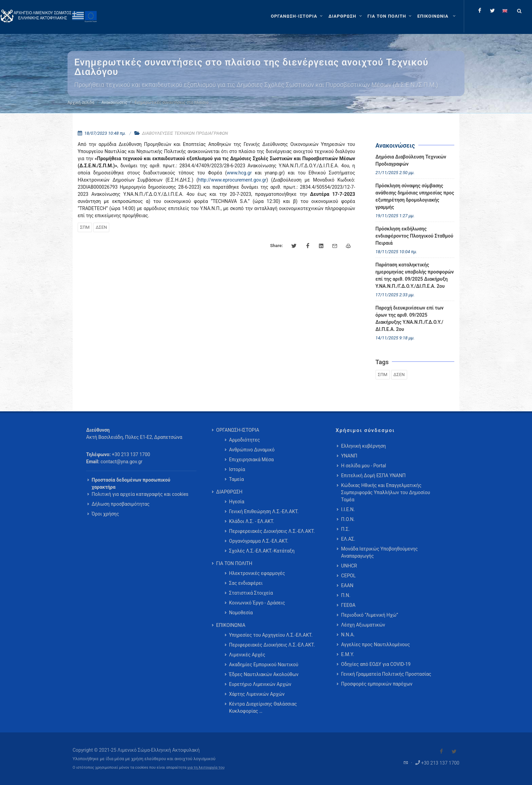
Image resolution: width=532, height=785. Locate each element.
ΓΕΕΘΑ (348, 605)
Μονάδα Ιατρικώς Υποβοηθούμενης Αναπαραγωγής (379, 552)
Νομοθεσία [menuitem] (241, 613)
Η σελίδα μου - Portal (363, 466)
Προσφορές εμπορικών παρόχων (377, 684)
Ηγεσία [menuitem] (237, 502)
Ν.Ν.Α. (348, 635)
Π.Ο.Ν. (348, 519)
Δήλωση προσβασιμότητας (121, 504)
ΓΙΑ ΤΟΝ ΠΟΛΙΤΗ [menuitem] (234, 563)
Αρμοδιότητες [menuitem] (244, 440)
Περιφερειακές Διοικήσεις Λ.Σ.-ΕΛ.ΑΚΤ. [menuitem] (272, 531)
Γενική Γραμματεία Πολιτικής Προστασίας (386, 674)
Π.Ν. (346, 595)
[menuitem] (437, 16)
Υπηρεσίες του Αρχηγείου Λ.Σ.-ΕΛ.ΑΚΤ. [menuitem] (271, 635)
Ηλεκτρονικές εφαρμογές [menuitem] (257, 573)
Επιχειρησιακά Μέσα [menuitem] (251, 460)
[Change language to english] (505, 11)
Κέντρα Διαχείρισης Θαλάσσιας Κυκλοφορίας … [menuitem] (263, 707)
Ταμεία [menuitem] (236, 479)
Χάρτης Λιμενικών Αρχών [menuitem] (257, 694)
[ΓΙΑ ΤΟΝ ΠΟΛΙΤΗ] (390, 16)
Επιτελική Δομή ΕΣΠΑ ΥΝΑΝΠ (373, 475)
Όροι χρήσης (105, 514)
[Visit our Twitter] (454, 751)
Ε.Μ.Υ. (347, 654)
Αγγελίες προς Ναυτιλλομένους (375, 644)
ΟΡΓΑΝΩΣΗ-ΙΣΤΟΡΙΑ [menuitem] (238, 430)
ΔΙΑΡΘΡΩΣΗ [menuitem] (229, 492)
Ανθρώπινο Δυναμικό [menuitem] (252, 450)
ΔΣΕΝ (101, 227)
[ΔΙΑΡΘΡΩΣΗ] (346, 16)
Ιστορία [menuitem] (237, 469)
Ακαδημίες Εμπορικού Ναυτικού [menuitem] (264, 665)
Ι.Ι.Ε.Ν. (348, 509)
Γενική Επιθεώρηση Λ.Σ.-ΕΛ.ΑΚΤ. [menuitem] (264, 511)
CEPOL (348, 576)
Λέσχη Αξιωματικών (363, 625)
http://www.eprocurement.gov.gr (232, 180)
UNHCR (349, 566)
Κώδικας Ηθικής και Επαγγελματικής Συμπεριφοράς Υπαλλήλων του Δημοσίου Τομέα (385, 492)
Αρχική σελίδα (81, 102)
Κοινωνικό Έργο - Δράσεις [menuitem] (257, 603)
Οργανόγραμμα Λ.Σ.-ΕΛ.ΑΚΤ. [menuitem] (259, 541)
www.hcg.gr (239, 173)
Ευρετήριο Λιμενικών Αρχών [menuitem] (260, 684)
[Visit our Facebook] (441, 751)
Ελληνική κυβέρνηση (363, 446)
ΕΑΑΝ (347, 585)
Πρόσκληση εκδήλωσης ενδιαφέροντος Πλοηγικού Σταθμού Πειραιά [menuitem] (414, 236)
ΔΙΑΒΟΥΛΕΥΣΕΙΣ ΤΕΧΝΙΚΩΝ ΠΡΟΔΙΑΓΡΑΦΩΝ (185, 133)
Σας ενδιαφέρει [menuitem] (246, 583)
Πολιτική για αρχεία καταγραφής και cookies (140, 494)
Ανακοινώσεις (114, 102)
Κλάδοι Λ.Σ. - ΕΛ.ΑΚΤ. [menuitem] (252, 521)
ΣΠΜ (85, 227)
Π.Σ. (345, 529)
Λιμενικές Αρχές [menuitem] (247, 655)
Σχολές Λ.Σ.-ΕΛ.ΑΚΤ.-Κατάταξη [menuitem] (262, 551)
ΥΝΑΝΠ (349, 456)
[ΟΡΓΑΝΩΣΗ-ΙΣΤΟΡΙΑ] (298, 16)
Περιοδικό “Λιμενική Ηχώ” (369, 615)
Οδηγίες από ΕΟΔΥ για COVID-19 (376, 664)
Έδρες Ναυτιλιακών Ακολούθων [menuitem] (264, 674)
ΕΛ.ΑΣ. (348, 539)
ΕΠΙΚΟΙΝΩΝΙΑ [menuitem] (231, 625)
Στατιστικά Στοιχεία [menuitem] (251, 593)
